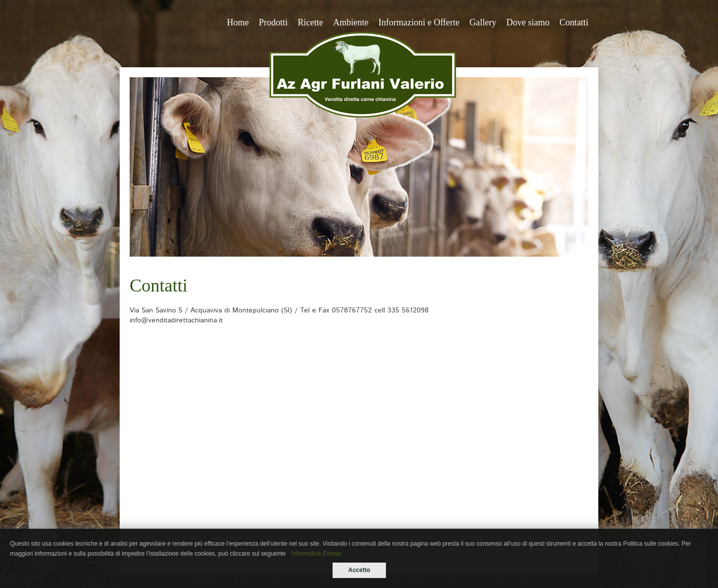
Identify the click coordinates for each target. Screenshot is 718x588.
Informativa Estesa (316, 554)
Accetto (359, 570)
